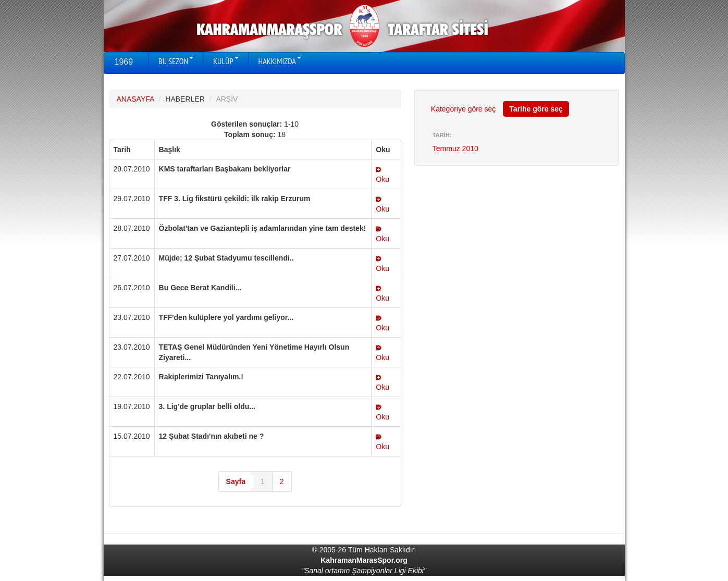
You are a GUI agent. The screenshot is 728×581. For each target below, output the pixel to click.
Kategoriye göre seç (464, 109)
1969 (124, 62)
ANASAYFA (135, 99)
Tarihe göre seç (536, 109)
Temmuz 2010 (455, 149)
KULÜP (226, 61)
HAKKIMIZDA (280, 61)
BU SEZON (176, 61)
